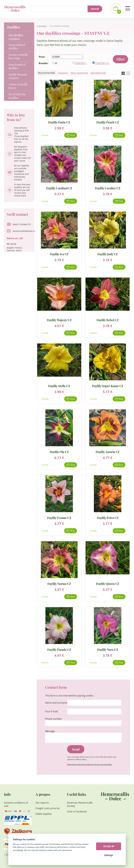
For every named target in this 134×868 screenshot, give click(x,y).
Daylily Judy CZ (108, 254)
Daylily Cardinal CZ (59, 188)
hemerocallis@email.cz (24, 231)
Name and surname (56, 703)
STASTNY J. (81, 63)
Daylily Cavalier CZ (108, 188)
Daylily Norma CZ (59, 583)
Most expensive (79, 73)
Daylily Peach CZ (108, 122)
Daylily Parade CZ (59, 649)
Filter (120, 59)
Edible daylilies (44, 814)
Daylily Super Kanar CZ (108, 386)
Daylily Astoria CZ (108, 452)
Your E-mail (51, 711)
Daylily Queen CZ (108, 583)
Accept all (109, 846)
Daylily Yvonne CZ (59, 518)
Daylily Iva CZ (59, 254)
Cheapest (63, 73)
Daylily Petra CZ (108, 518)
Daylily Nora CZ (108, 649)
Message (50, 731)
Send (76, 749)
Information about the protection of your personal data (89, 764)
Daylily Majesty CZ (59, 320)
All (56, 63)
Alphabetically (98, 73)
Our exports (43, 803)
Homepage (42, 26)
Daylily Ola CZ (59, 452)
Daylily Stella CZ (59, 386)
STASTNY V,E (102, 63)
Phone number (53, 719)
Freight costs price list (48, 808)
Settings (109, 855)
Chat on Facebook (77, 812)
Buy (73, 135)
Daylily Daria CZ (59, 122)
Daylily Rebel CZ (108, 320)
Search (95, 9)
